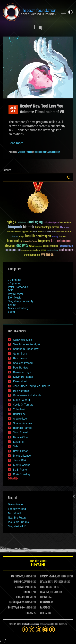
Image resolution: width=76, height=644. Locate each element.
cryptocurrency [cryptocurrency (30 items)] (27, 232)
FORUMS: (29, 613)
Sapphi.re (63, 624)
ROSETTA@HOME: (16, 608)
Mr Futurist (15, 513)
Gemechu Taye (22, 372)
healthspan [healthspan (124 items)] (43, 236)
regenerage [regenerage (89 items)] (66, 246)
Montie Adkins (22, 465)
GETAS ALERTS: (47, 582)
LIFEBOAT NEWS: (47, 577)
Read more (16, 143)
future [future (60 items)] (68, 232)
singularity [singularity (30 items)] (36, 250)
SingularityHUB (17, 526)
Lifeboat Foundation (30, 624)
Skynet (12, 305)
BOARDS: (44, 592)
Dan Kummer (21, 391)
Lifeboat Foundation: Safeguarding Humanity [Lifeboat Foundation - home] (29, 12)
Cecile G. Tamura (23, 405)
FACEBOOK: (16, 577)
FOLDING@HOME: (17, 603)
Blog (38, 28)
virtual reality (54, 152)
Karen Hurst (20, 381)
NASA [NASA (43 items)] (31, 246)
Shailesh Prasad (25, 152)
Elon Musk (14, 298)
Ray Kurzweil (16, 294)
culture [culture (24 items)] (35, 232)
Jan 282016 (13, 109)
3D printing (15, 280)
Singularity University (21, 301)
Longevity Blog (17, 509)
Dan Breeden (21, 358)
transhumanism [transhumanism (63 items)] (32, 255)
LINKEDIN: (18, 582)
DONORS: (27, 592)
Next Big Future (17, 518)
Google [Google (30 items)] (22, 237)
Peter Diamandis (18, 287)
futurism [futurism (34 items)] (15, 237)
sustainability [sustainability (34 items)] (53, 251)
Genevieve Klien (23, 340)
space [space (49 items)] (44, 250)
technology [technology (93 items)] (66, 250)
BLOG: (43, 587)
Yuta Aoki (19, 409)
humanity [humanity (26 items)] (55, 237)
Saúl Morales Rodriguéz (27, 344)
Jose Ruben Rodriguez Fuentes (32, 386)
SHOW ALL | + (13, 479)
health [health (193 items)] (30, 236)
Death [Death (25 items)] (40, 232)
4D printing (15, 283)
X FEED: (19, 587)
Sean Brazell (21, 432)
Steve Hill (19, 442)
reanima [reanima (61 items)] (54, 246)
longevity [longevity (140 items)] (22, 246)
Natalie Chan (21, 437)
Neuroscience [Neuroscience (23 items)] (38, 246)
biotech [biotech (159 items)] (29, 227)
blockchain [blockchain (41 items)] (65, 228)
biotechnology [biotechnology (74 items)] (43, 227)
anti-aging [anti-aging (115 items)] (36, 222)
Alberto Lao (20, 419)
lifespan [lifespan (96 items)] (10, 246)
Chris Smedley (22, 474)
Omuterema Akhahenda (27, 395)
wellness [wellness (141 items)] (47, 255)
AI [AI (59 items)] (16, 223)
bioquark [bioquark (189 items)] (15, 227)
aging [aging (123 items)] (10, 222)
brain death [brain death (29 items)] (11, 232)
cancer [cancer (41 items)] (18, 232)
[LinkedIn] (38, 629)
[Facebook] (25, 629)
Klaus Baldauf (22, 400)
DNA (11, 290)
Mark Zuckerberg (18, 308)
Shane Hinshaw (23, 423)
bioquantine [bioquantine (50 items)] (65, 222)
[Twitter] (32, 629)
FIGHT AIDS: (20, 597)
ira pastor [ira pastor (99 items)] (44, 241)
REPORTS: (44, 597)
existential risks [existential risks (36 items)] (49, 232)
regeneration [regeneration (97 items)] (12, 250)
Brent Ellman (21, 451)
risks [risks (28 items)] (30, 250)
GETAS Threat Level (38, 564)
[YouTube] (45, 629)
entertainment (41, 152)
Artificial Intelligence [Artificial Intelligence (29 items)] (51, 223)
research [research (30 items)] (24, 250)
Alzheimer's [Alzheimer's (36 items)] (23, 223)
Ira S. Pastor (20, 470)
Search (69, 177)
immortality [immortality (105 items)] (15, 241)
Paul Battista (21, 368)
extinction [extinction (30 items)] (60, 232)
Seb (15, 446)
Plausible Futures (18, 522)
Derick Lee (19, 414)
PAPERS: (44, 608)
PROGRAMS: (45, 603)
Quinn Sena (20, 354)
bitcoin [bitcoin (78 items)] (56, 227)
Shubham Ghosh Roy (26, 349)
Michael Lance (22, 456)
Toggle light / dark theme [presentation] (70, 12)
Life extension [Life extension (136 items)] (61, 241)
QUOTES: (44, 613)
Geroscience (15, 504)
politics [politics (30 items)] (46, 246)
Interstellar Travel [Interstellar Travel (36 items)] (30, 242)
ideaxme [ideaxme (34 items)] (62, 237)
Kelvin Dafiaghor (23, 377)
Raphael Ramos (23, 428)
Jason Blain (20, 460)
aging (11, 312)
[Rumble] (52, 629)
